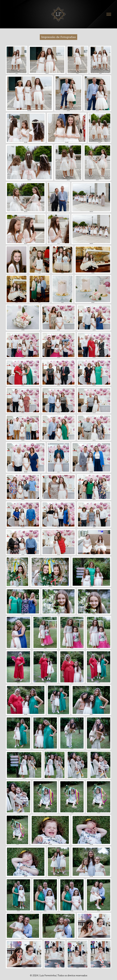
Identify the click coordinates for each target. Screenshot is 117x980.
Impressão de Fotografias (58, 37)
